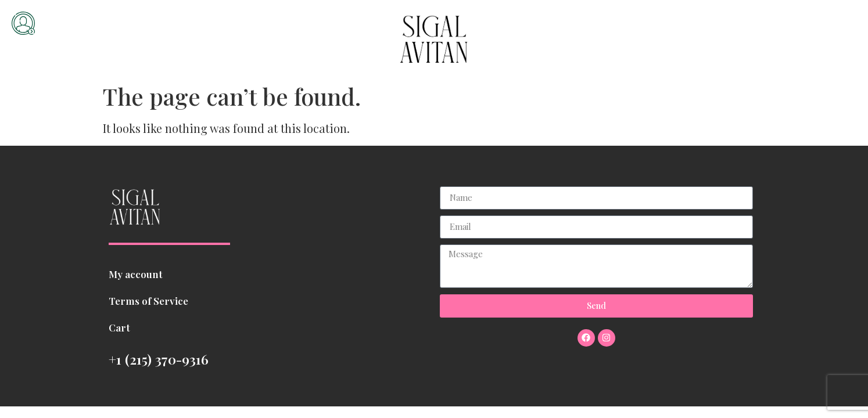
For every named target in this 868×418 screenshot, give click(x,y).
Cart (119, 327)
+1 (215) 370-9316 (159, 359)
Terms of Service (148, 301)
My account (136, 274)
